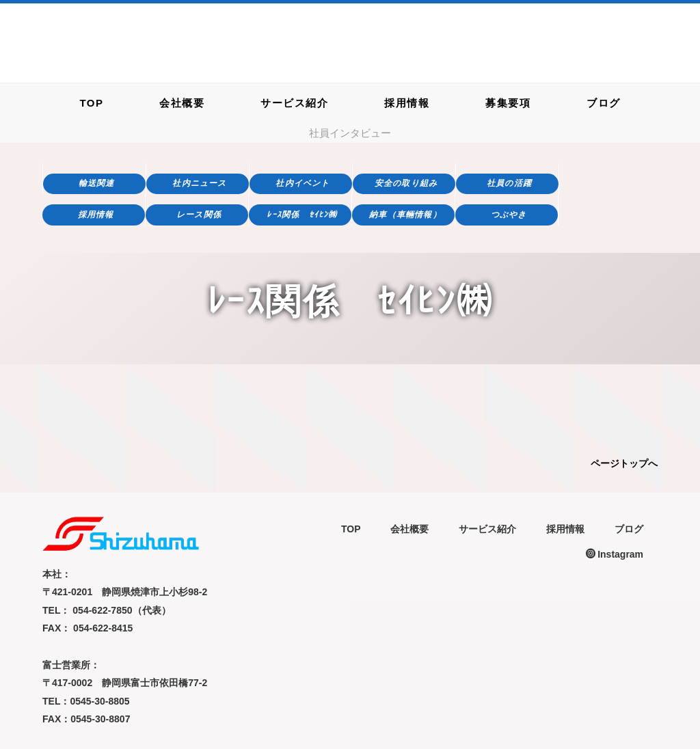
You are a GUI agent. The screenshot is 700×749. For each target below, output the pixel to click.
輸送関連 (97, 183)
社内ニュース (199, 183)
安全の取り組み (406, 183)
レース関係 (199, 215)
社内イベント (302, 183)
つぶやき (509, 215)
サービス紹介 (294, 102)
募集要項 (508, 102)
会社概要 (182, 102)
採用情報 (407, 102)
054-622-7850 (473, 37)
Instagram (615, 554)
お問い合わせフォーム (626, 19)
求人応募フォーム (626, 53)
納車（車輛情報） (405, 215)
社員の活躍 (509, 183)
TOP (91, 102)
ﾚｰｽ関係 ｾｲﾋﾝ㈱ (302, 215)
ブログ (604, 102)
